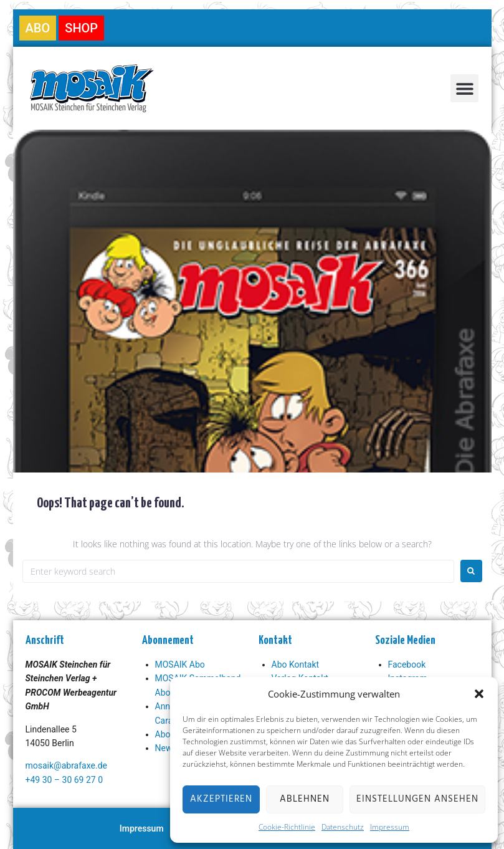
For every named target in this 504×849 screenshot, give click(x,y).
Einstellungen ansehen (417, 799)
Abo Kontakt (296, 664)
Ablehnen (305, 799)
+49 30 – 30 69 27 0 (64, 780)
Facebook (407, 664)
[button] (479, 694)
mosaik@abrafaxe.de (66, 765)
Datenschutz (343, 827)
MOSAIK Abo (180, 664)
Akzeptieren (221, 799)
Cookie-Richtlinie (287, 827)
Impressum (390, 827)
